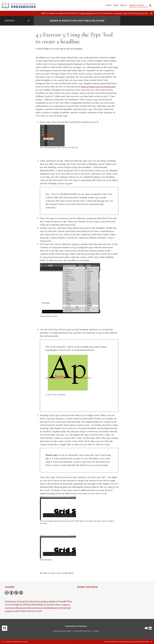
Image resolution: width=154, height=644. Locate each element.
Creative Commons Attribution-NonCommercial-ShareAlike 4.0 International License (38, 608)
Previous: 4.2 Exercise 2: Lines (15, 642)
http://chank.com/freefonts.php (98, 87)
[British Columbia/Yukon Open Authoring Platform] (19, 5)
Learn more (86, 13)
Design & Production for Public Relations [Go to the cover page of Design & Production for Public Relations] (77, 21)
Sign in (124, 5)
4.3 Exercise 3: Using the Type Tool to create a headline (31, 601)
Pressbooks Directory (82, 631)
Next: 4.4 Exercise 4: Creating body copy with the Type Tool (128, 642)
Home (109, 5)
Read (116, 5)
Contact (96, 631)
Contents (17, 21)
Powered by (76, 626)
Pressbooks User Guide (62, 631)
